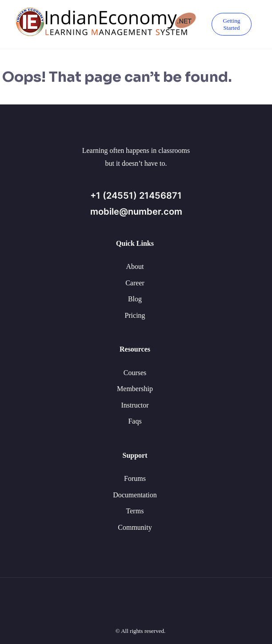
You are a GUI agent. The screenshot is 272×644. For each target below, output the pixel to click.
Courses (135, 373)
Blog (135, 299)
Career (135, 283)
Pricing (135, 315)
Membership (135, 389)
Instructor (135, 405)
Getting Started (232, 24)
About (135, 266)
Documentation (135, 495)
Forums (135, 478)
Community (135, 527)
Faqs (135, 421)
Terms (135, 511)
